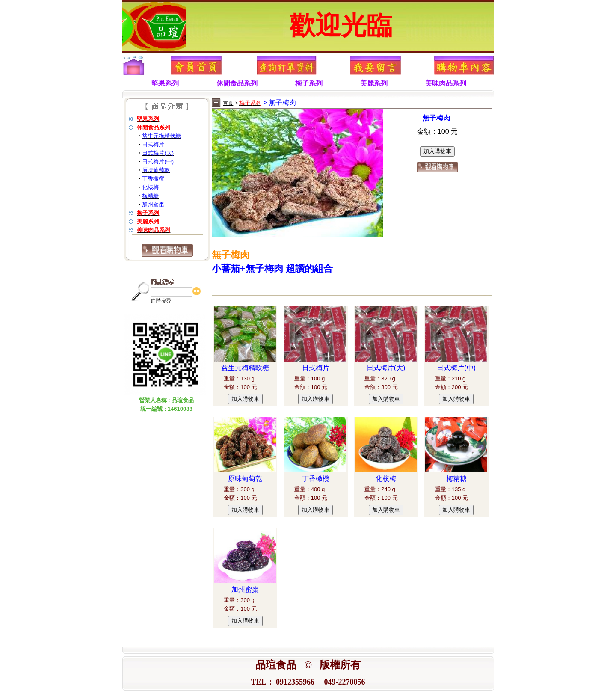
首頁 (228, 103)
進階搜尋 (161, 301)
